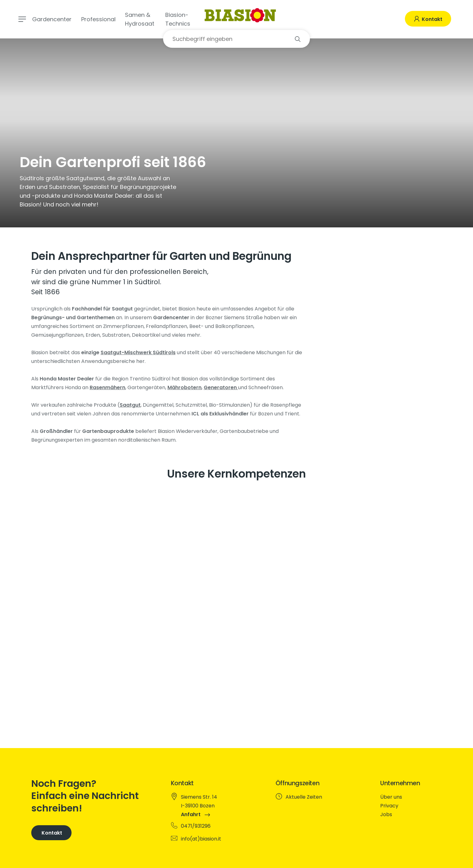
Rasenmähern (107, 387)
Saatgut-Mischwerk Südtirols (138, 352)
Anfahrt (195, 815)
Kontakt (431, 19)
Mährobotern (184, 387)
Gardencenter (52, 19)
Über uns (391, 797)
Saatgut (130, 405)
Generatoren (221, 387)
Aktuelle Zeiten (304, 797)
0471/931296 (196, 826)
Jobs (386, 814)
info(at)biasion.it (201, 839)
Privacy (389, 806)
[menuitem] (410, 797)
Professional (98, 19)
